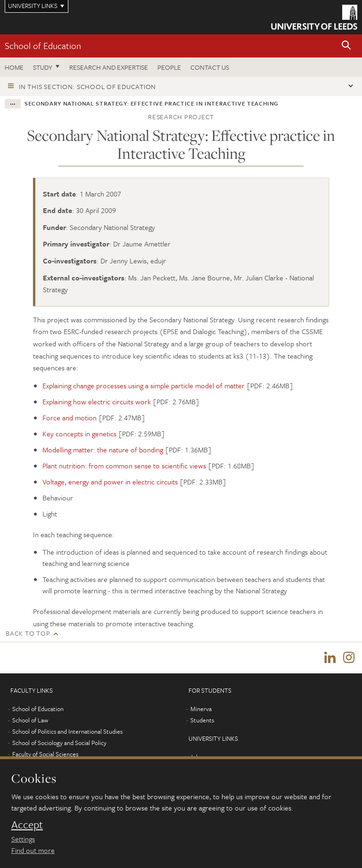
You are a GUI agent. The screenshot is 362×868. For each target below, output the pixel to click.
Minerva (201, 709)
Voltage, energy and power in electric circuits (110, 482)
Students (202, 720)
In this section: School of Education (87, 86)
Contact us (210, 67)
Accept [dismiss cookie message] (27, 825)
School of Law (30, 720)
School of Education (43, 45)
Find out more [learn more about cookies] (33, 850)
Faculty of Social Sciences (45, 754)
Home (14, 67)
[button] (346, 46)
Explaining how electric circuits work (97, 401)
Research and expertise (109, 67)
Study (43, 67)
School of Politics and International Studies (67, 731)
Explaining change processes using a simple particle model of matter (144, 385)
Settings (23, 839)
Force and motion (70, 418)
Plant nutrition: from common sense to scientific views (124, 466)
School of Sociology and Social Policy (59, 743)
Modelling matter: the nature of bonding (103, 450)
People (169, 67)
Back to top (28, 633)
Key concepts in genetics (79, 434)
